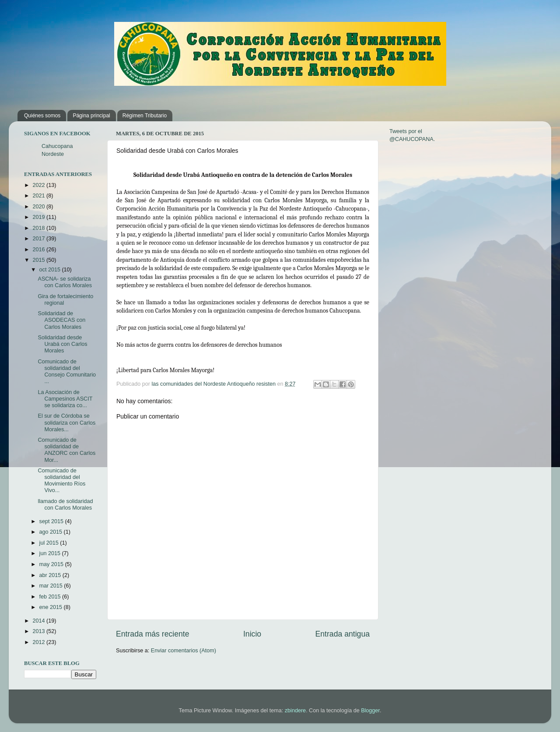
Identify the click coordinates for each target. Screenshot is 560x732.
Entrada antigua (343, 634)
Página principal (91, 116)
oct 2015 (51, 270)
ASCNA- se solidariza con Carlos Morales (65, 282)
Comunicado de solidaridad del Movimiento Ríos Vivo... (61, 480)
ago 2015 (52, 532)
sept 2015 (52, 521)
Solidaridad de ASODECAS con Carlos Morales (61, 320)
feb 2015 (51, 597)
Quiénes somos (42, 116)
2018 (39, 228)
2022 (39, 185)
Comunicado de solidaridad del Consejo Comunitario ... (67, 371)
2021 (39, 196)
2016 (39, 250)
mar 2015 (52, 586)
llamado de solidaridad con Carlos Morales (65, 505)
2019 (39, 217)
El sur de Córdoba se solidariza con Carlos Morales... (66, 422)
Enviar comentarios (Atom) (184, 651)
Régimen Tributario (145, 116)
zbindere (295, 711)
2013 (39, 631)
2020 (39, 207)
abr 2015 (51, 575)
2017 (39, 239)
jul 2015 (50, 543)
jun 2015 (51, 553)
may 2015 (52, 564)
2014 (39, 621)
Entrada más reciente (153, 634)
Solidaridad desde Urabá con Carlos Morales (62, 344)
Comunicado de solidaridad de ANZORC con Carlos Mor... (66, 450)
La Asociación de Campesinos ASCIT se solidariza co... (65, 399)
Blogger (370, 711)
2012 (39, 642)
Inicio (252, 634)
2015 (39, 260)
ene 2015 (52, 607)
